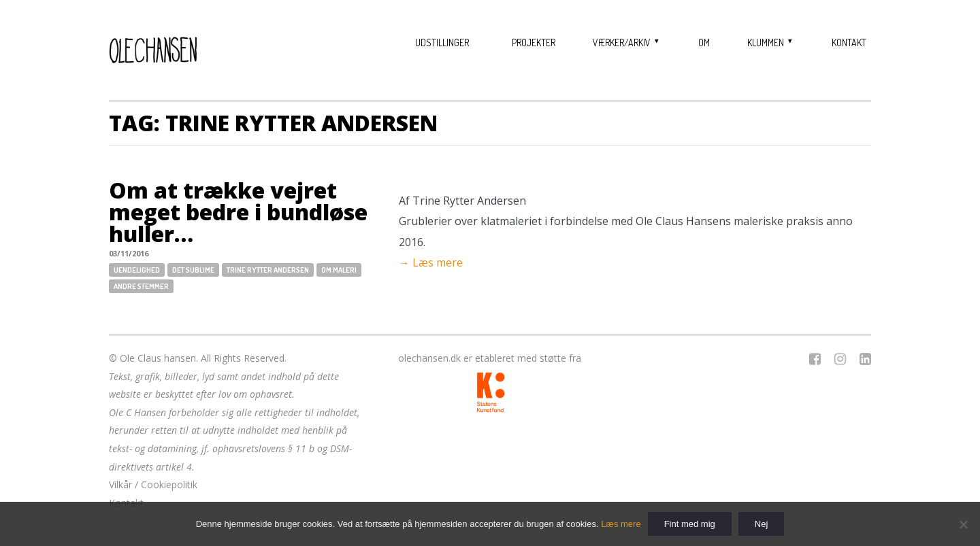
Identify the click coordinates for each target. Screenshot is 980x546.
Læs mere (621, 524)
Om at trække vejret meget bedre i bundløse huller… (238, 212)
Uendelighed (137, 270)
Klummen (766, 42)
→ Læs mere (431, 262)
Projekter (534, 42)
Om (704, 42)
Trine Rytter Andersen (268, 270)
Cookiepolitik (169, 484)
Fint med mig (690, 524)
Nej (762, 524)
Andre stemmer (141, 286)
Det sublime (193, 270)
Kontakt (849, 42)
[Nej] (963, 524)
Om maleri (339, 270)
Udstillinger (442, 42)
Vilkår (120, 484)
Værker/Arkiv (622, 42)
